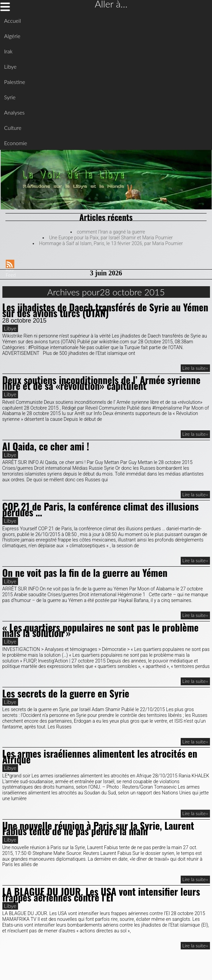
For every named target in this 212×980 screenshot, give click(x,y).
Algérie (12, 36)
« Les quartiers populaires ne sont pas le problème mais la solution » (101, 630)
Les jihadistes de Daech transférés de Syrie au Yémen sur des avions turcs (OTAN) (105, 310)
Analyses (14, 112)
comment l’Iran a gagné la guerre (111, 232)
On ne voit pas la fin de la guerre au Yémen (85, 573)
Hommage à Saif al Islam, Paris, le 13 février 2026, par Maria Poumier (111, 243)
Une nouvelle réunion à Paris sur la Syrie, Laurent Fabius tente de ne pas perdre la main (98, 828)
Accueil (12, 21)
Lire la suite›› (195, 368)
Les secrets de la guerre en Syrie (66, 693)
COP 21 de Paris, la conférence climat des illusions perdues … (101, 509)
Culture (13, 128)
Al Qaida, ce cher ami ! (46, 446)
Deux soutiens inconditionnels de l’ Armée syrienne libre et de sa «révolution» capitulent (101, 383)
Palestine (15, 82)
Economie (16, 143)
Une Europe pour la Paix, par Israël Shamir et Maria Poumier (111, 238)
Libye (10, 66)
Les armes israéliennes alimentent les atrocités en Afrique (100, 756)
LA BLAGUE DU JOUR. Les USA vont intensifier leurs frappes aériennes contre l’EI (101, 894)
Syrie (10, 97)
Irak (8, 51)
